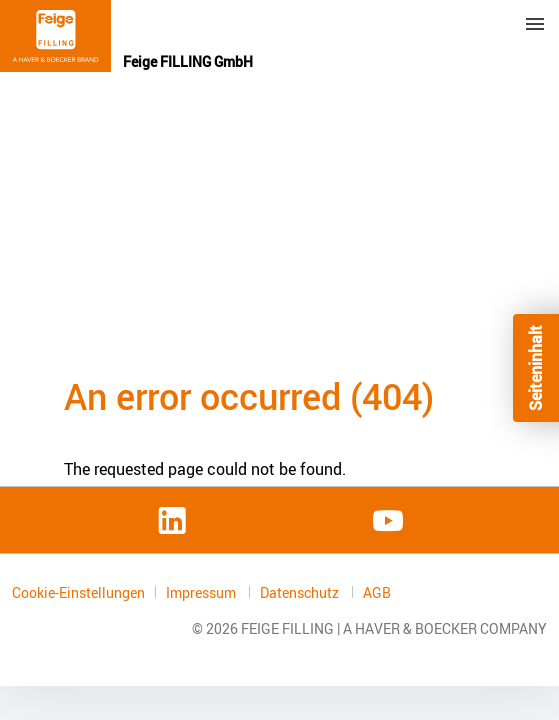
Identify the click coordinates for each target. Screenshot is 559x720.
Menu (535, 24)
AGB (377, 593)
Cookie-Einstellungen (78, 592)
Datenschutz (301, 592)
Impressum (202, 592)
